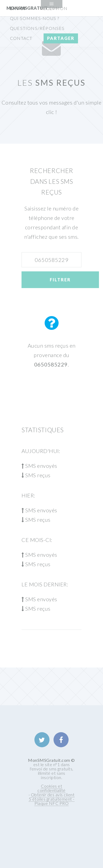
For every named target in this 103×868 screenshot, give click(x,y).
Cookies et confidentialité (51, 788)
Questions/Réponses (37, 28)
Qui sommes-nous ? (35, 18)
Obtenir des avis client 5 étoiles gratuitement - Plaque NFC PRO (52, 799)
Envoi (18, 8)
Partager (61, 38)
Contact (21, 38)
